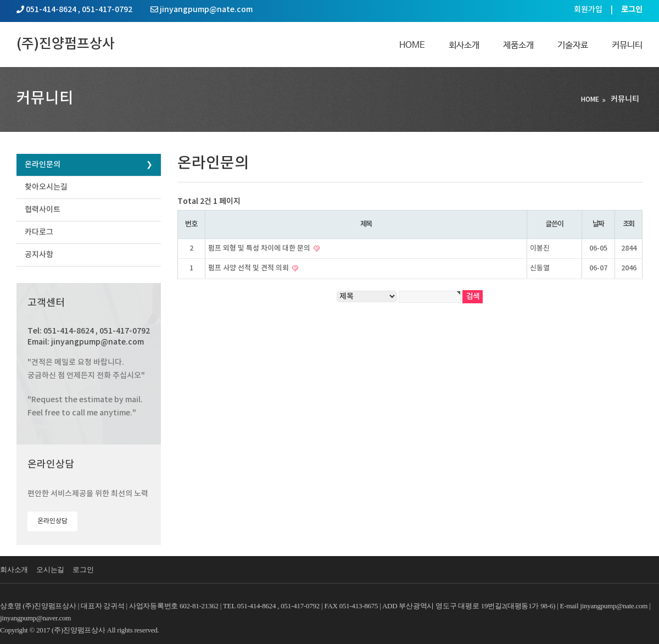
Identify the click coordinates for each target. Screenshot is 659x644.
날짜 (598, 224)
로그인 (83, 570)
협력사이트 (43, 210)
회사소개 (464, 45)
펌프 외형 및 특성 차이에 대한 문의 (260, 248)
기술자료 (573, 45)
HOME (590, 99)
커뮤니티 (627, 45)
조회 (629, 224)
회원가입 (588, 10)
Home (412, 45)
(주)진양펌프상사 (66, 44)
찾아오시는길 (46, 187)
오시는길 (50, 570)
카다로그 (39, 232)
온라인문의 (43, 165)
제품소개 (518, 45)
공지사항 (39, 255)
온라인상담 (52, 521)
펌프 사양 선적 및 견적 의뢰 (249, 268)
